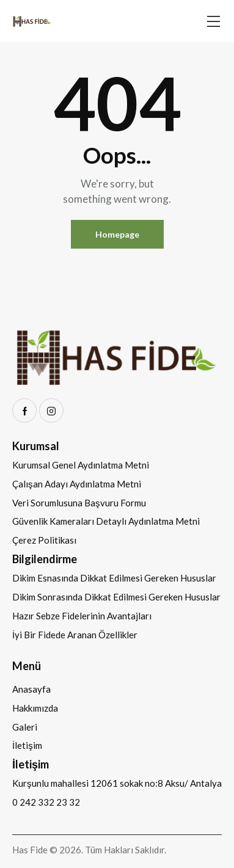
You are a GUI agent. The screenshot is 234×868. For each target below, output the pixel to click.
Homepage (117, 234)
